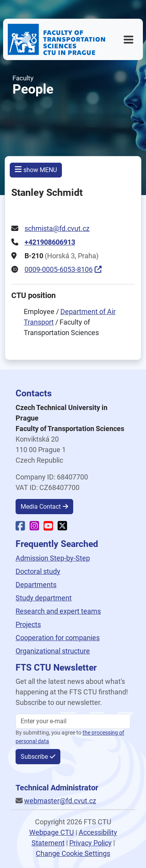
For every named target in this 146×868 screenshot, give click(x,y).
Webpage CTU (52, 832)
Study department (44, 598)
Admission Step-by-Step (53, 558)
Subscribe (34, 757)
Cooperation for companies (58, 638)
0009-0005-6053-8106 (59, 269)
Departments (36, 585)
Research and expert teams (58, 611)
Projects (28, 624)
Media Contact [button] (41, 507)
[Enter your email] (73, 721)
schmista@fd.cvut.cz (57, 228)
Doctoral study (38, 571)
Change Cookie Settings (73, 853)
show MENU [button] (36, 170)
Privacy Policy (91, 843)
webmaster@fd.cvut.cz (60, 801)
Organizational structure (53, 651)
